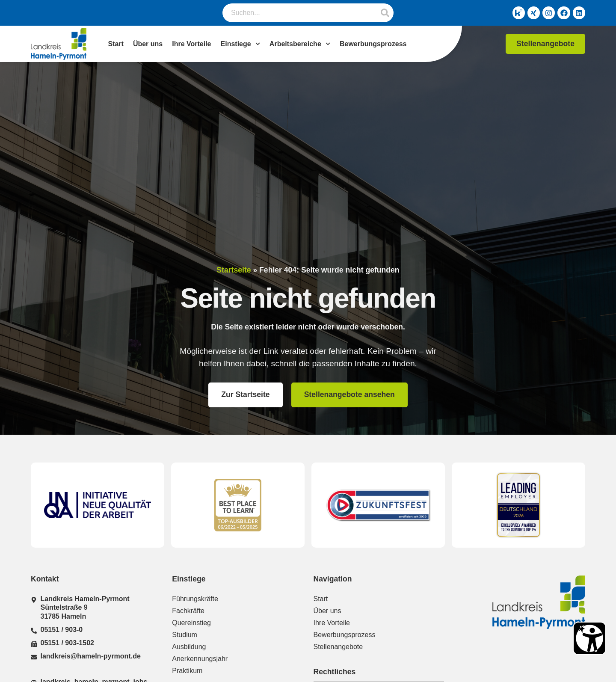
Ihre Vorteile (191, 44)
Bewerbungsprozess (373, 44)
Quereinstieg (191, 623)
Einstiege (240, 44)
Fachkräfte (188, 611)
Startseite (234, 270)
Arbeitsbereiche (300, 44)
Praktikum (187, 671)
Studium (185, 635)
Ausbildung (189, 647)
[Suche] (385, 13)
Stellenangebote (338, 647)
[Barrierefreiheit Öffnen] (589, 638)
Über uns (148, 44)
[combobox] (299, 13)
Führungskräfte (195, 599)
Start (115, 44)
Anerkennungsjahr (200, 659)
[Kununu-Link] (514, 13)
